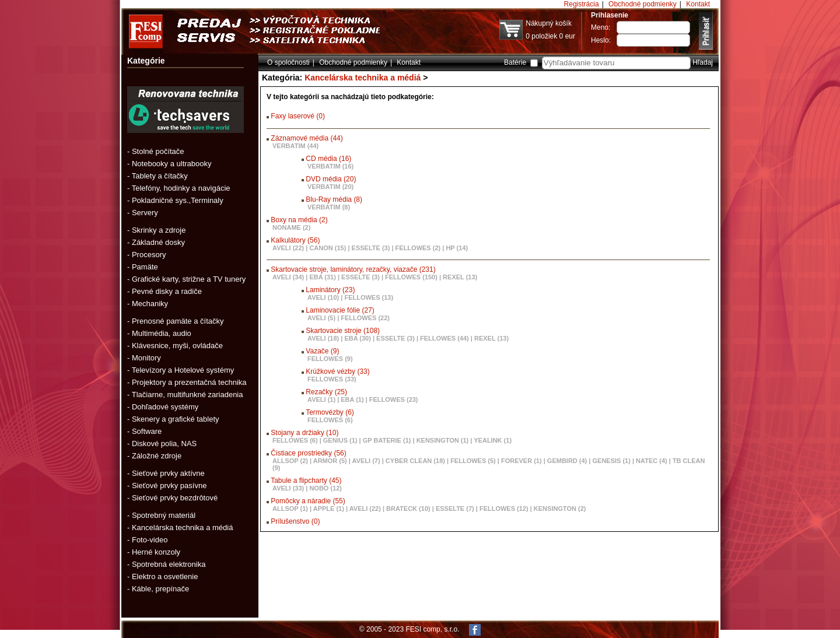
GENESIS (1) (612, 461)
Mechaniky (150, 304)
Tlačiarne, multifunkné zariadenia (188, 395)
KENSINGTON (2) (560, 509)
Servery (145, 213)
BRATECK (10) (408, 509)
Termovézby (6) (330, 412)
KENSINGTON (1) (443, 440)
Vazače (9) (322, 351)
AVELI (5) (321, 318)
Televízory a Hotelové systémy (183, 370)
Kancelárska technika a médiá (182, 527)
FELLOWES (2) (418, 248)
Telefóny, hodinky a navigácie (181, 188)
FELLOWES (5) (473, 461)
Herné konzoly (156, 552)
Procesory (149, 255)
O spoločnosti (288, 62)
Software (147, 431)
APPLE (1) (329, 509)
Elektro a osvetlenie (165, 576)
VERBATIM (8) (329, 207)
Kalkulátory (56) (295, 240)
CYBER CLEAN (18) (415, 461)
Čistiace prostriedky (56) (308, 453)
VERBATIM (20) (330, 187)
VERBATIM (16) (330, 166)
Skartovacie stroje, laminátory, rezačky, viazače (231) (353, 269)
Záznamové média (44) (307, 138)
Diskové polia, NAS (164, 444)
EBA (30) (357, 338)
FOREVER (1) (521, 461)
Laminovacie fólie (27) (340, 310)
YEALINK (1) (493, 440)
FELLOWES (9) (330, 359)
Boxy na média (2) (299, 220)
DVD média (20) (331, 179)
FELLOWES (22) (365, 318)
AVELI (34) (288, 277)
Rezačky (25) (326, 392)
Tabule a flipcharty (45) (306, 481)
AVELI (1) (321, 399)
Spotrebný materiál (164, 515)
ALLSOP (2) (290, 461)
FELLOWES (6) (330, 420)
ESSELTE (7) (455, 509)
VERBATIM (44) (295, 146)
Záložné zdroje (157, 456)
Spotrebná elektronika (169, 564)
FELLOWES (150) (411, 277)
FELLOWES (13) (369, 297)
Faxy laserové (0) (298, 116)
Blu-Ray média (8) (334, 199)
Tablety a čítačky (160, 176)
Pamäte (145, 267)
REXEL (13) (460, 277)
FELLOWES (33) (332, 379)
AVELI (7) (366, 461)
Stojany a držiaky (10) (304, 433)
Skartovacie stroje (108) (343, 331)
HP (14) (457, 248)
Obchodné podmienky (643, 4)
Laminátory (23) (330, 290)
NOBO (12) (325, 488)
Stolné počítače (158, 151)
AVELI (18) (323, 338)
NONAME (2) (291, 227)
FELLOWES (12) (504, 509)
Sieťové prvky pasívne (169, 485)
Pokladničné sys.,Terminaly (178, 200)
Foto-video (150, 540)
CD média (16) (328, 159)
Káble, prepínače (160, 589)
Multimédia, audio (162, 333)
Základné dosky (158, 242)
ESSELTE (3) (371, 248)
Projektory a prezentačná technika (189, 382)
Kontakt (698, 4)
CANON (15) (328, 248)
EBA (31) (322, 277)
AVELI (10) (323, 297)
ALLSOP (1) (290, 509)
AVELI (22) (288, 248)
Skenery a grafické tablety (176, 419)
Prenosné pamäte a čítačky (178, 321)
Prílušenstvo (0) (295, 521)
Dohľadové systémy (165, 407)
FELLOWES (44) (444, 338)
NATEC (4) (652, 461)
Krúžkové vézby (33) (337, 371)
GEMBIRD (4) (567, 461)
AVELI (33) (288, 488)
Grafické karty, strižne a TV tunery (189, 279)
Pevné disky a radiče (167, 291)
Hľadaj (703, 62)
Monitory (146, 358)
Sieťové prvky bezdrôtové (175, 498)
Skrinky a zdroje (159, 230)
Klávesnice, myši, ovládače (177, 346)
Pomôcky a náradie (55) (308, 501)
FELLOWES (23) (394, 399)
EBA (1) (352, 399)
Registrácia (582, 4)
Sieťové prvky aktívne (168, 473)
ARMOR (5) (330, 461)
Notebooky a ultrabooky (172, 164)
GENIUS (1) (340, 440)
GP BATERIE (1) (387, 440)
